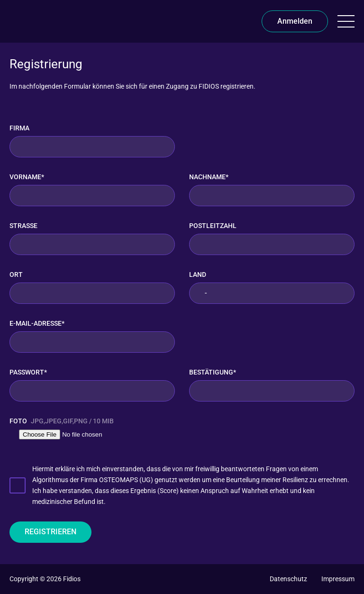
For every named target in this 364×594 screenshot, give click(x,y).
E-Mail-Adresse (37, 323)
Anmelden (295, 21)
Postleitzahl (213, 226)
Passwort (28, 372)
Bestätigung (213, 372)
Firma (19, 128)
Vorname (27, 177)
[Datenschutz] (288, 579)
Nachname (209, 177)
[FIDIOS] (23, 21)
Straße (23, 226)
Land (198, 274)
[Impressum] (338, 579)
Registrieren (50, 532)
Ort (16, 274)
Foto (62, 421)
